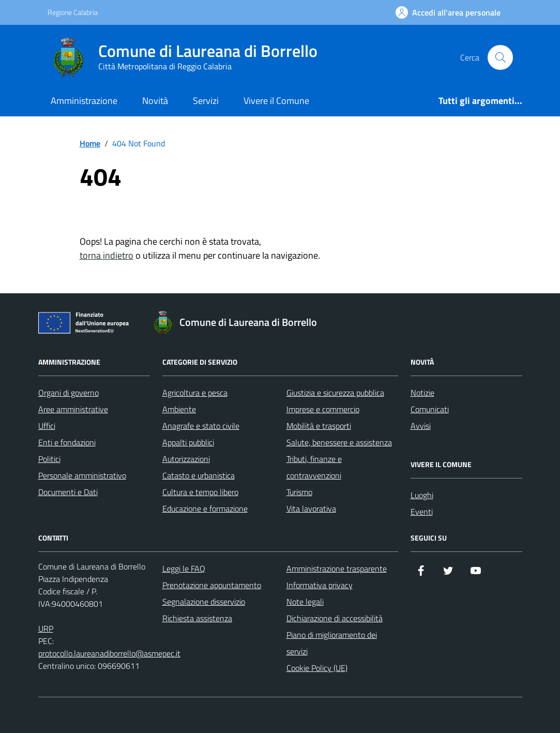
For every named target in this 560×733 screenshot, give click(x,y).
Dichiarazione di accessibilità (335, 618)
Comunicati (430, 409)
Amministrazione (84, 101)
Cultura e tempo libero (200, 492)
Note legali (305, 602)
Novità (155, 101)
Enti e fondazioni (67, 442)
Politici (49, 459)
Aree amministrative (73, 409)
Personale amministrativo (82, 475)
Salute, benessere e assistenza (339, 442)
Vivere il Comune (276, 101)
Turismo (299, 492)
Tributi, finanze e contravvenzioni (314, 467)
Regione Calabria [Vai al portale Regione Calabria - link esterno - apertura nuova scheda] (73, 12)
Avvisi (421, 426)
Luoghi (422, 495)
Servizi (206, 101)
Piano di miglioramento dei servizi (332, 643)
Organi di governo (69, 393)
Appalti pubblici (188, 442)
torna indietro (107, 255)
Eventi (422, 512)
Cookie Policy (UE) (317, 668)
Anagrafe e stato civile (201, 426)
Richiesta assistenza (197, 618)
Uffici (47, 426)
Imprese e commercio (323, 409)
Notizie (422, 393)
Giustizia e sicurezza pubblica (335, 393)
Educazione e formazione (205, 508)
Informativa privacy (320, 585)
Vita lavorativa (311, 508)
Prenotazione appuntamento (212, 585)
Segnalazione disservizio (204, 602)
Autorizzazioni (186, 459)
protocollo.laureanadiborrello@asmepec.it (109, 653)
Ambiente (179, 409)
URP (46, 629)
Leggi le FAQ (184, 569)
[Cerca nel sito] (500, 57)
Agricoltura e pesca (195, 393)
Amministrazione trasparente (337, 569)
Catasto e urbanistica (199, 475)
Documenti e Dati (68, 492)
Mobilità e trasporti (319, 426)
